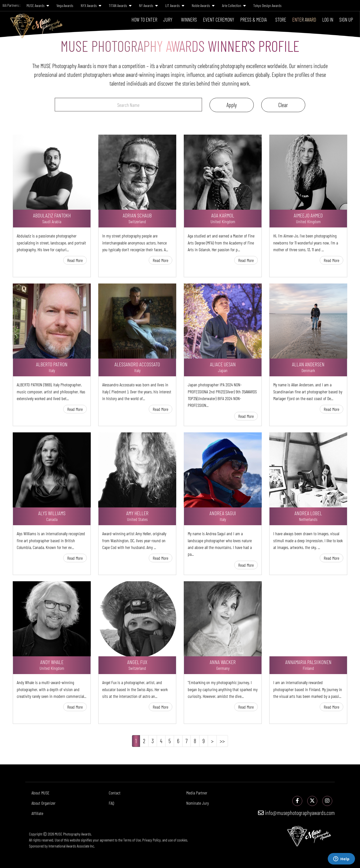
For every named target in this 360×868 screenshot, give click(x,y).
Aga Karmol (223, 215)
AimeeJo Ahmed (308, 215)
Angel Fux (137, 662)
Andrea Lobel (308, 513)
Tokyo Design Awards (267, 5)
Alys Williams (52, 513)
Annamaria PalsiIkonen (308, 662)
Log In (328, 19)
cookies (182, 840)
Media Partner (197, 793)
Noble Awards (203, 5)
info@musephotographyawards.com (296, 813)
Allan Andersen (308, 364)
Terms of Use (132, 840)
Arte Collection (234, 5)
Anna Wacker (223, 662)
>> (222, 741)
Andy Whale (52, 662)
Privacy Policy (151, 840)
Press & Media (253, 19)
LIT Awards (175, 5)
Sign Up (346, 19)
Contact (115, 793)
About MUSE (40, 793)
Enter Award (304, 19)
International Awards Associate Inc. (72, 846)
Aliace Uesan (223, 364)
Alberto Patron (52, 364)
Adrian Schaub (137, 215)
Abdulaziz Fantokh (52, 215)
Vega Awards (65, 5)
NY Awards (148, 5)
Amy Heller (137, 513)
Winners (189, 19)
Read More (75, 260)
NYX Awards (91, 5)
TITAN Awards (120, 5)
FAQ (111, 803)
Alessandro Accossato (137, 364)
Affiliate (37, 813)
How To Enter (144, 19)
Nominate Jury (197, 803)
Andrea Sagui (223, 513)
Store (281, 19)
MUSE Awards (38, 5)
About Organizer (43, 803)
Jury (168, 19)
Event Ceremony (219, 19)
